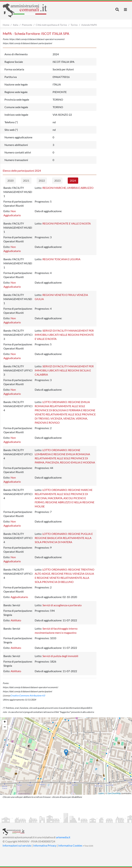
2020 (10, 180)
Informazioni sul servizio (17, 845)
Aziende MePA (89, 25)
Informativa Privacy (45, 845)
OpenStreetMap (114, 793)
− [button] (5, 727)
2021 (26, 180)
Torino (74, 25)
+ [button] (5, 722)
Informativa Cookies (70, 845)
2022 (42, 180)
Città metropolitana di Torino (51, 25)
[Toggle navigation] (117, 10)
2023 (57, 180)
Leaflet (101, 793)
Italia (16, 25)
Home (6, 25)
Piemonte (27, 25)
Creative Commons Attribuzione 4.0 (28, 695)
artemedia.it (63, 837)
